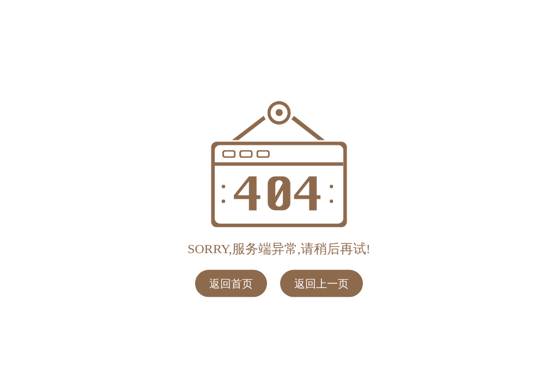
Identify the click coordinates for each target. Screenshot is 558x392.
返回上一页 (322, 283)
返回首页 (231, 283)
